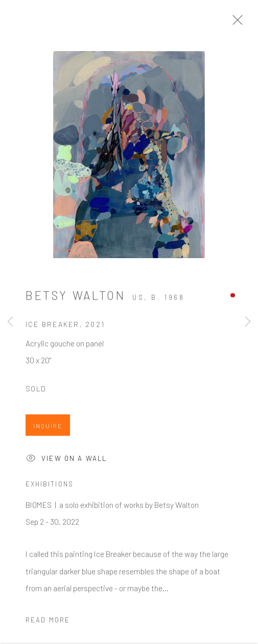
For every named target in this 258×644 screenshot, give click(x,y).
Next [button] (248, 322)
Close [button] (235, 23)
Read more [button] (48, 623)
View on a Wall (66, 461)
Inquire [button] (48, 428)
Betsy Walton (75, 297)
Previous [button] (10, 322)
